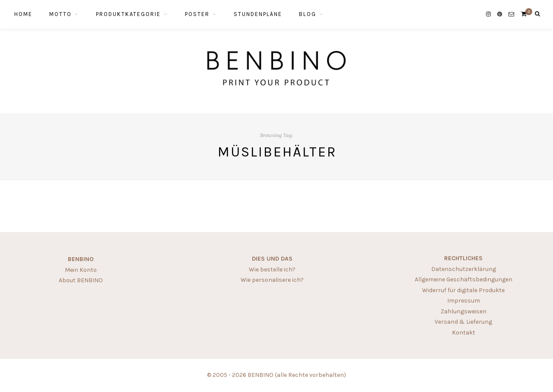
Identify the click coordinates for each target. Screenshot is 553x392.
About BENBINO (81, 280)
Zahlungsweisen (464, 311)
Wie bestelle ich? (272, 269)
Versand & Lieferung (463, 322)
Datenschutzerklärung (464, 269)
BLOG (308, 14)
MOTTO (60, 14)
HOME (23, 14)
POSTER (197, 14)
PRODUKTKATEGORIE (128, 14)
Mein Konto (81, 270)
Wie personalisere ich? (272, 280)
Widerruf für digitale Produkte (463, 290)
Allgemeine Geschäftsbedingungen (464, 279)
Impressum (464, 301)
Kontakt (464, 333)
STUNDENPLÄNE (258, 14)
